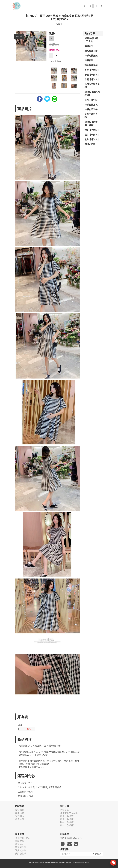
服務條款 (20, 844)
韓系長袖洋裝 (91, 65)
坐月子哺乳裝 (91, 100)
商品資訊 (59, 24)
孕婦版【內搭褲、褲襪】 (91, 124)
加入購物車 (56, 61)
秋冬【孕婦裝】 (92, 130)
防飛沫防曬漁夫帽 (92, 86)
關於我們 (20, 810)
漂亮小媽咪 (39, 863)
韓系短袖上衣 (91, 51)
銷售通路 (20, 819)
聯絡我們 (20, 813)
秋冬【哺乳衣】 (92, 139)
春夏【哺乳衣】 (92, 79)
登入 (28, 838)
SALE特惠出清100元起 (91, 40)
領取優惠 (97, 854)
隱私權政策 (21, 847)
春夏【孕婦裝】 (92, 70)
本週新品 (89, 46)
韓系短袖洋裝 (91, 56)
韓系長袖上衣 (91, 105)
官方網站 (20, 816)
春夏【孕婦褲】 (92, 75)
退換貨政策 (21, 850)
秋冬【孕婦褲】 (92, 135)
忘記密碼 (20, 841)
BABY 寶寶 (90, 144)
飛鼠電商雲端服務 (80, 863)
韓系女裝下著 (91, 109)
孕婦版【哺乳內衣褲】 (92, 94)
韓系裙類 (89, 60)
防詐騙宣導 (21, 854)
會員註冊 (20, 838)
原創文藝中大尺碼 (92, 116)
